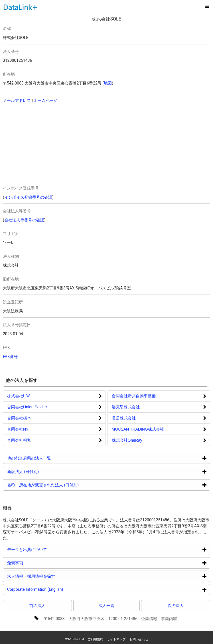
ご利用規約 (95, 639)
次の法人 (176, 606)
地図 (108, 83)
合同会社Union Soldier (27, 407)
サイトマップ (116, 639)
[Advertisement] (52, 145)
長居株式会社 (124, 418)
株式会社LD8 (19, 396)
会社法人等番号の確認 (24, 220)
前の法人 (37, 606)
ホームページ (46, 100)
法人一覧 (106, 606)
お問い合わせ (139, 639)
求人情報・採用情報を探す (53, 576)
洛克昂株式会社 (126, 407)
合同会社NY (18, 429)
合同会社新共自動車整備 (134, 396)
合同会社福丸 (19, 440)
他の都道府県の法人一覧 (51, 458)
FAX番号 (10, 357)
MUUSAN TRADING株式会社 (138, 429)
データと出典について (49, 549)
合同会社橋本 (19, 418)
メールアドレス (17, 100)
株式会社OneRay (127, 440)
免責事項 (37, 563)
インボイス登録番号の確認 (28, 197)
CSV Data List (74, 639)
